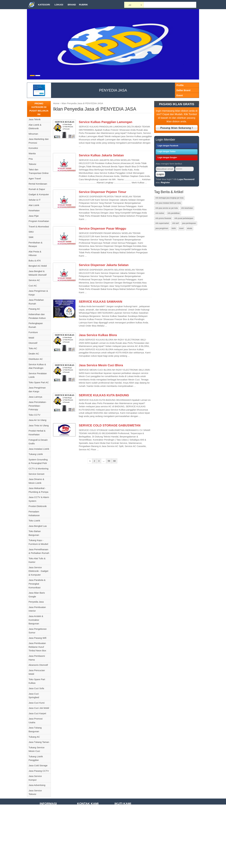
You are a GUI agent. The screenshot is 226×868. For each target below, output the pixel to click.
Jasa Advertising (37, 785)
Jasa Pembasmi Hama (37, 658)
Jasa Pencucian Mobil (37, 672)
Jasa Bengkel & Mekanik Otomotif (38, 273)
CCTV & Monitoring (38, 469)
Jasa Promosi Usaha (36, 721)
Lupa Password (186, 179)
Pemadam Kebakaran (34, 513)
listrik (174, 228)
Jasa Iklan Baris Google (37, 595)
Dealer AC (34, 354)
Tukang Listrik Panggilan (36, 758)
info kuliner (160, 213)
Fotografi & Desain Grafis (38, 442)
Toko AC (33, 348)
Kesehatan (34, 210)
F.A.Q (43, 819)
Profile (180, 85)
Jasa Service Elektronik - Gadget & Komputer (38, 571)
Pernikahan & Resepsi (35, 244)
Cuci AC (33, 286)
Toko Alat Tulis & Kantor (37, 560)
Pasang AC (34, 309)
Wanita (32, 153)
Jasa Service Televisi (35, 792)
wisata (189, 228)
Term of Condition (49, 824)
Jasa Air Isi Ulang (37, 420)
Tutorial (43, 815)
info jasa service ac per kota (167, 208)
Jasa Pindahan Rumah (36, 302)
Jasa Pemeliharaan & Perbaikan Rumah (39, 551)
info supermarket (162, 223)
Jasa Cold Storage (38, 765)
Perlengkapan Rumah (36, 325)
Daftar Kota (45, 861)
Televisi (32, 164)
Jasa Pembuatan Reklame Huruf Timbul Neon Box (37, 647)
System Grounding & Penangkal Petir (38, 461)
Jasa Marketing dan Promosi (39, 141)
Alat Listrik (34, 205)
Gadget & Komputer (39, 194)
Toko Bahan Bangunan (35, 533)
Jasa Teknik (35, 119)
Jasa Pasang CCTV (39, 771)
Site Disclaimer (47, 829)
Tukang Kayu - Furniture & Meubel (38, 542)
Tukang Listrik (36, 454)
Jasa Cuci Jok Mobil (39, 708)
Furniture (33, 332)
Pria (31, 159)
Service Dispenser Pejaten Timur (103, 192)
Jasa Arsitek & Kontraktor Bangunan (36, 620)
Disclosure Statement (51, 833)
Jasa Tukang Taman (39, 742)
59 (109, 461)
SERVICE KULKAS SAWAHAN (101, 302)
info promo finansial (163, 218)
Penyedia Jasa (36, 602)
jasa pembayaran (189, 223)
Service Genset (36, 474)
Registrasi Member (49, 842)
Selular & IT (35, 200)
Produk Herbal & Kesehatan (37, 433)
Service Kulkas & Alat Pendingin (37, 366)
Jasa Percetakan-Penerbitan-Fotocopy (38, 406)
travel (181, 228)
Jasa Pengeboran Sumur (38, 631)
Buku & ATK (35, 261)
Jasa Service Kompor (35, 778)
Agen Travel (35, 178)
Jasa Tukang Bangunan (35, 730)
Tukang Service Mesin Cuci (37, 749)
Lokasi (59, 5)
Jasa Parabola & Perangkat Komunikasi (37, 584)
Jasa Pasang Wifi (37, 638)
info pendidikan (174, 213)
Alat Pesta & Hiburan (35, 253)
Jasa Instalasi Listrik (39, 449)
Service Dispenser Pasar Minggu (103, 229)
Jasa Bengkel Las (38, 526)
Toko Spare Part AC (39, 382)
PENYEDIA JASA (113, 90)
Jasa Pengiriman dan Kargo (37, 390)
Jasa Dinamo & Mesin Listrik (36, 481)
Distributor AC (36, 359)
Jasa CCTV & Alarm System (39, 499)
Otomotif (33, 343)
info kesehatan (187, 208)
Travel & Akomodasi (39, 226)
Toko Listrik (34, 521)
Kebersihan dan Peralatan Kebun (37, 316)
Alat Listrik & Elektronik (35, 127)
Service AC (34, 280)
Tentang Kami (47, 810)
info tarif (175, 223)
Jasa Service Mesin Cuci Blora (101, 365)
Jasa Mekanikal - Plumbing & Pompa (38, 490)
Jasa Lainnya (35, 397)
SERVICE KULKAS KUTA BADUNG (104, 395)
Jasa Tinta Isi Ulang (39, 425)
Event (180, 95)
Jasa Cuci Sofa (36, 688)
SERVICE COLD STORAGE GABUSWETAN (110, 425)
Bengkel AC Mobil (38, 266)
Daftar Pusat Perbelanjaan (53, 856)
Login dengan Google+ (167, 158)
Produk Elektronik (38, 506)
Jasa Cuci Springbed (34, 696)
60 (114, 461)
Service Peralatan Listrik (38, 375)
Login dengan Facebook (168, 146)
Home (56, 103)
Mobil (31, 338)
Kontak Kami (46, 866)
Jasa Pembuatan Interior (37, 609)
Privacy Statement (49, 838)
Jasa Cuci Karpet (37, 713)
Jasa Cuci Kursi (37, 703)
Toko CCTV (34, 415)
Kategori (44, 5)
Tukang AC (34, 737)
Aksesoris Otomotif (38, 665)
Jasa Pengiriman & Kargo (38, 293)
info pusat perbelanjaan (184, 218)
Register (165, 182)
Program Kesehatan (39, 221)
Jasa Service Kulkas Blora (98, 335)
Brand (72, 5)
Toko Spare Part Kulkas (37, 681)
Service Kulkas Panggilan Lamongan (106, 122)
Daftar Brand (183, 90)
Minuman (33, 134)
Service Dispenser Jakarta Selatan (104, 265)
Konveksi (33, 148)
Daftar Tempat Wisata (51, 847)
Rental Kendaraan (38, 184)
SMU (31, 232)
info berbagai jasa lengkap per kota (169, 198)
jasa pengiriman (162, 228)
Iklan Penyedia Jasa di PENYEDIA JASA (82, 103)
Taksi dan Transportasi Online (39, 171)
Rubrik (83, 5)
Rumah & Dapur (37, 189)
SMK (31, 237)
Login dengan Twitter (167, 152)
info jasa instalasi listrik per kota (168, 203)
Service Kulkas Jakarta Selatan (101, 155)
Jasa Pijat (34, 216)
